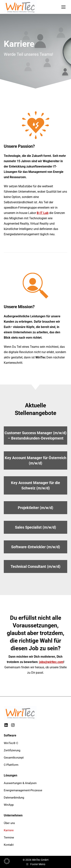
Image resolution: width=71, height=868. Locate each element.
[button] (7, 861)
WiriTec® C (11, 743)
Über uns (9, 823)
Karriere (9, 830)
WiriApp (9, 805)
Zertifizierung (12, 750)
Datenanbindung (14, 798)
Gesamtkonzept (14, 758)
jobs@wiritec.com (51, 662)
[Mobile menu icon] (63, 7)
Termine (9, 838)
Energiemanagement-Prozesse (23, 790)
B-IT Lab (43, 213)
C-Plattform (11, 765)
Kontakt (9, 845)
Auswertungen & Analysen (20, 783)
